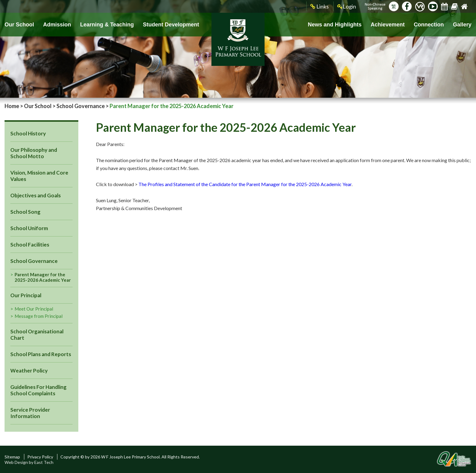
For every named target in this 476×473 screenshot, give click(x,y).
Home (12, 106)
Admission (57, 25)
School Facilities (30, 245)
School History (28, 133)
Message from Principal (39, 316)
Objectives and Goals (36, 195)
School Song (25, 212)
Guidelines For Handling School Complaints (38, 390)
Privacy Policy (40, 457)
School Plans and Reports (41, 354)
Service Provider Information (30, 413)
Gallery (462, 25)
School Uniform (29, 228)
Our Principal (26, 295)
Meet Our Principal (34, 309)
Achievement (388, 25)
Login (347, 7)
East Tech (44, 462)
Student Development (171, 25)
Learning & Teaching (107, 25)
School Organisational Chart (37, 335)
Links (320, 7)
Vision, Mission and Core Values (39, 176)
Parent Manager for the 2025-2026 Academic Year (43, 277)
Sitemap (12, 457)
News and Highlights (335, 25)
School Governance (81, 106)
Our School (19, 25)
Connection (429, 25)
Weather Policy (29, 371)
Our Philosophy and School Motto (34, 153)
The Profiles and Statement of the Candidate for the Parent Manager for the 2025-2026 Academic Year (245, 184)
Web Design (16, 462)
